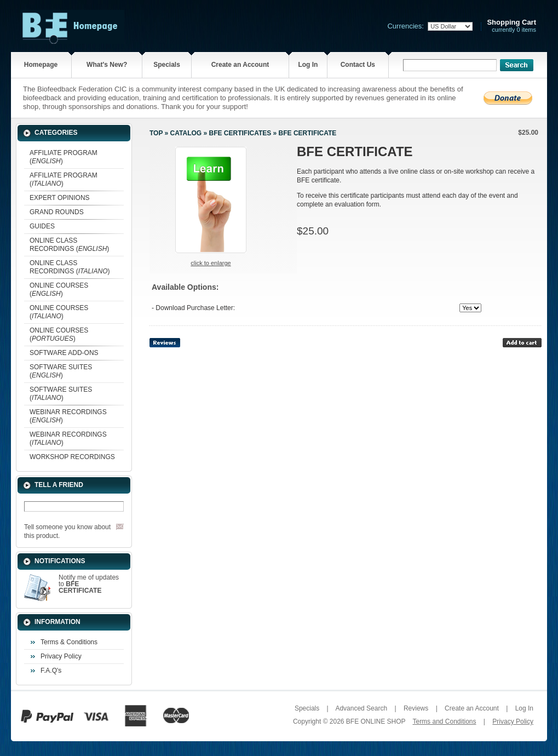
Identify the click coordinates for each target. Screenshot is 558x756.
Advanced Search (361, 708)
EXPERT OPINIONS (60, 198)
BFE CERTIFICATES (240, 133)
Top (156, 133)
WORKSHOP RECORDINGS (72, 457)
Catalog (186, 133)
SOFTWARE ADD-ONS (64, 353)
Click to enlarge (211, 263)
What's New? (107, 65)
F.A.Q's (51, 671)
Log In (308, 65)
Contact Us (358, 65)
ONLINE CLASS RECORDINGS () (69, 245)
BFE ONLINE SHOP (376, 721)
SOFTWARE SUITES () (61, 371)
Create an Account (240, 65)
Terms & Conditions (69, 642)
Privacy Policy (61, 656)
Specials (167, 65)
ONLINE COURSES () (59, 290)
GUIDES (42, 226)
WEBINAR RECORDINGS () (68, 416)
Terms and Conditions (444, 721)
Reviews (416, 708)
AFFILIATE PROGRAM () (64, 157)
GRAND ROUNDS (57, 212)
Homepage (41, 65)
